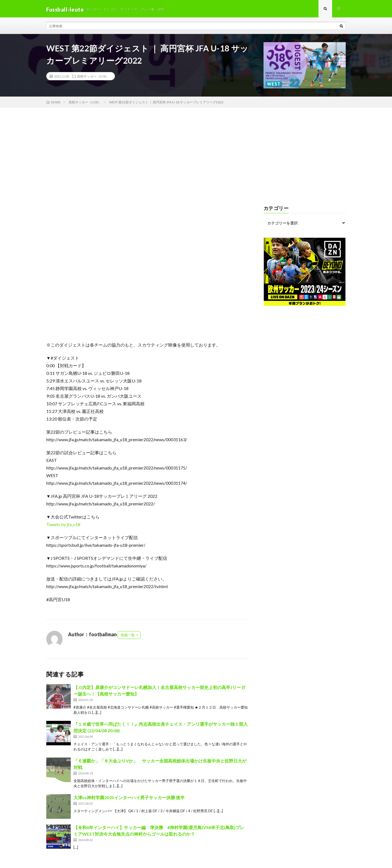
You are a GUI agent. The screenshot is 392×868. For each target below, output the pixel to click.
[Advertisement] (196, 150)
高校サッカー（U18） (93, 78)
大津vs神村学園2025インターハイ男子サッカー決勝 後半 (129, 799)
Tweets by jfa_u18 (63, 526)
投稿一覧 (128, 637)
